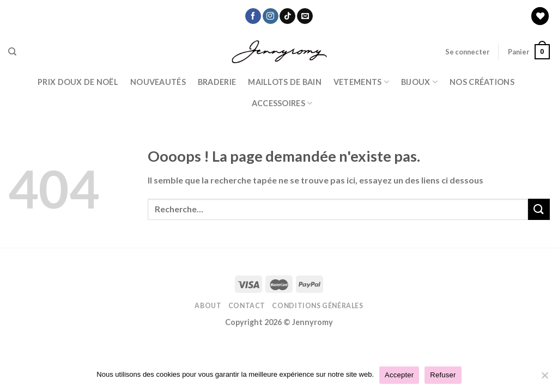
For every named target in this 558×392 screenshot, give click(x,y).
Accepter (399, 375)
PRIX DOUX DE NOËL (78, 82)
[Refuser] (544, 378)
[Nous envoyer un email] (305, 16)
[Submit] (539, 209)
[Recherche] (12, 52)
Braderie (217, 82)
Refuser (443, 375)
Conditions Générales (317, 306)
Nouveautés (158, 82)
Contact (247, 306)
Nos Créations (482, 82)
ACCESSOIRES (282, 103)
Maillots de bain (285, 82)
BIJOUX (419, 82)
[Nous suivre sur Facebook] (253, 16)
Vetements (361, 82)
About (208, 306)
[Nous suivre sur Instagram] (271, 16)
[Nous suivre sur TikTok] (287, 16)
